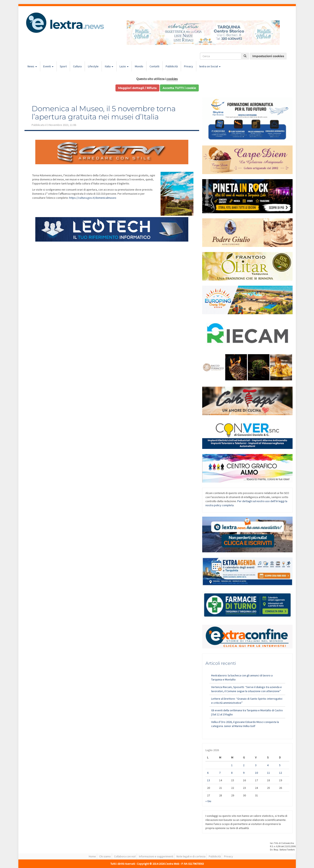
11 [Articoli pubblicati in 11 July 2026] (269, 773)
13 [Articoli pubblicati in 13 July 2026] (209, 780)
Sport (63, 66)
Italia (109, 66)
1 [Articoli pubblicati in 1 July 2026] (232, 765)
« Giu (208, 801)
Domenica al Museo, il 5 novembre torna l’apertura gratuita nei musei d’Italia (104, 113)
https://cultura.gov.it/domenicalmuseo (93, 198)
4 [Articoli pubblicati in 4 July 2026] (268, 765)
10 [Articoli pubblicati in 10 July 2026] (256, 773)
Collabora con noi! (125, 856)
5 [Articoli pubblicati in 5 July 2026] (280, 765)
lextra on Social (210, 66)
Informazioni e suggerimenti (156, 856)
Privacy (189, 66)
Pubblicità (172, 66)
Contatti (154, 66)
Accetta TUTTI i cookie (179, 88)
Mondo (139, 66)
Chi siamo (105, 856)
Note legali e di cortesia (191, 856)
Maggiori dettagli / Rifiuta (137, 88)
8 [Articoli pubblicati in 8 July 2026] (232, 773)
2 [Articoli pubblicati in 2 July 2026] (244, 765)
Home (92, 856)
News (32, 66)
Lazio (124, 66)
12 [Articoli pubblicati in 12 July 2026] (281, 773)
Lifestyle (93, 66)
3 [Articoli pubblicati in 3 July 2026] (256, 765)
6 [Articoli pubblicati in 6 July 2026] (208, 773)
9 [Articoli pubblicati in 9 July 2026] (244, 773)
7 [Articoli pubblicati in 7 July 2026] (220, 773)
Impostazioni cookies (268, 56)
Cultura (77, 66)
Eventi (48, 66)
